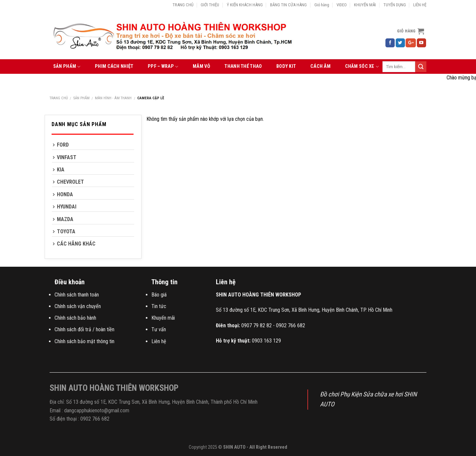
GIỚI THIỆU (210, 5)
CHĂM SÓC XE (362, 67)
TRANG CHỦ (183, 5)
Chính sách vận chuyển (78, 306)
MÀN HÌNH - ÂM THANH (113, 98)
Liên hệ (159, 341)
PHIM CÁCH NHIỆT (114, 66)
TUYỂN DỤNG (395, 5)
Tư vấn (159, 329)
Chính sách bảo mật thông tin (84, 341)
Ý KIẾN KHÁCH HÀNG (245, 5)
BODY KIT (286, 66)
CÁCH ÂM (320, 66)
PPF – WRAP (163, 67)
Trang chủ (59, 98)
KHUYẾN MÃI (365, 5)
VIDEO (342, 5)
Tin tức (159, 306)
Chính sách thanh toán (77, 295)
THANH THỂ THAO (243, 66)
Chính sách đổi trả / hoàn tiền (84, 329)
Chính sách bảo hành (75, 318)
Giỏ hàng (322, 5)
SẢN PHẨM (67, 67)
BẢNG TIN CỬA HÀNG (288, 5)
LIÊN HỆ (420, 5)
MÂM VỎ (201, 66)
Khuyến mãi (163, 318)
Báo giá (159, 295)
